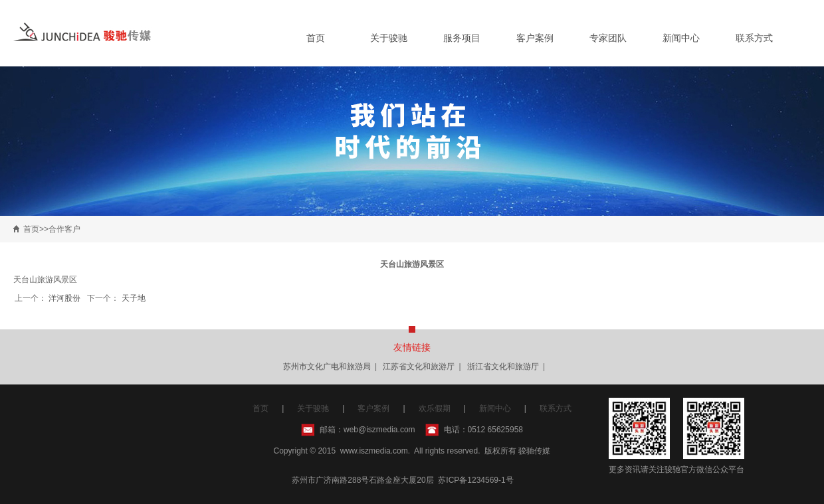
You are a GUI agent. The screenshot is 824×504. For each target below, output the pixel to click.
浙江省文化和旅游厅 (503, 367)
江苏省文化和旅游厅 (419, 367)
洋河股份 (64, 298)
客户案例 (535, 38)
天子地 (134, 298)
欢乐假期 (435, 408)
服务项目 (462, 38)
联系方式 (754, 38)
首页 (316, 38)
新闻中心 (681, 38)
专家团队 (608, 38)
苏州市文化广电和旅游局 (327, 367)
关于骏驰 (389, 38)
